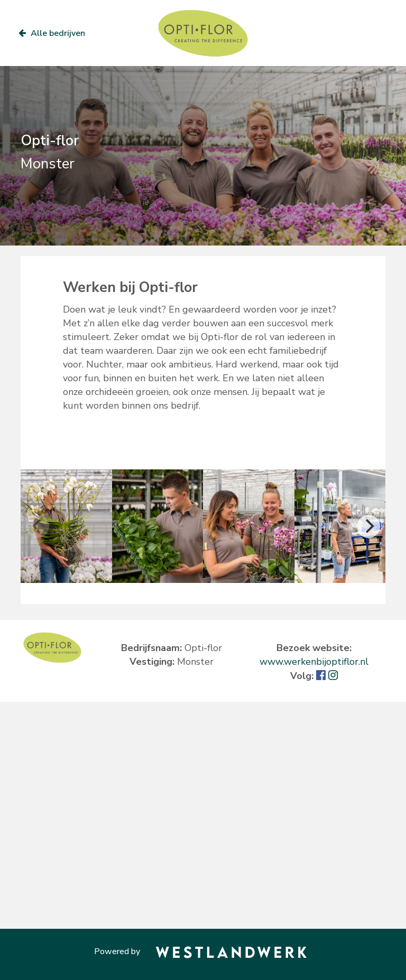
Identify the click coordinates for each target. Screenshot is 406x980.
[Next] (368, 526)
